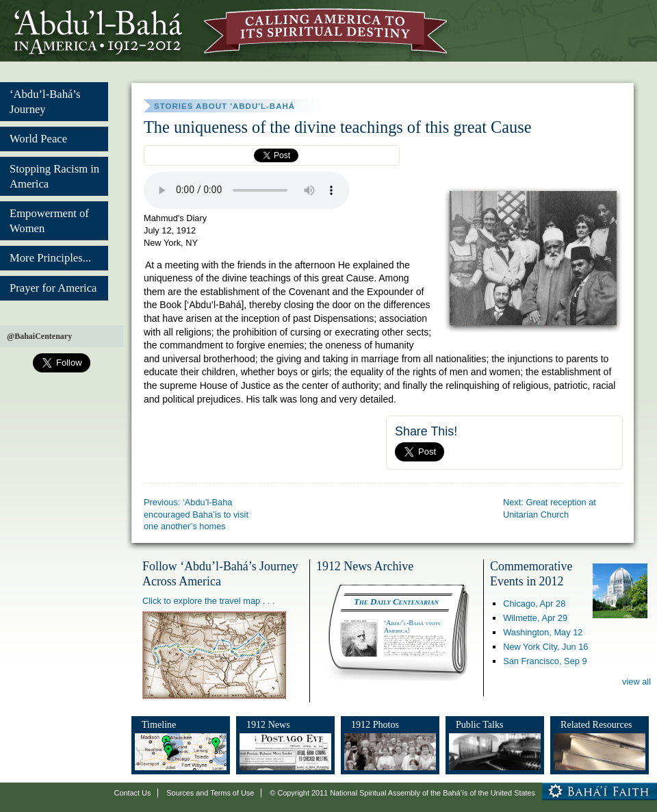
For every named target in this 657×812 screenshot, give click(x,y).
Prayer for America (53, 288)
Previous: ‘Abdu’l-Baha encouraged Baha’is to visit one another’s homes (196, 515)
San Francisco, (545, 661)
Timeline (159, 724)
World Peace (38, 139)
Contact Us (133, 793)
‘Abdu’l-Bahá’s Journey (45, 102)
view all (636, 682)
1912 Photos (375, 724)
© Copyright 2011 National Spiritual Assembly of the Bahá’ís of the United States (402, 793)
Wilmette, (535, 618)
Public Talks (480, 724)
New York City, (545, 647)
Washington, (543, 632)
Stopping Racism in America (54, 176)
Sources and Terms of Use (210, 793)
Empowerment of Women (49, 221)
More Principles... (50, 258)
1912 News (268, 724)
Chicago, (534, 604)
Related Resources (596, 724)
